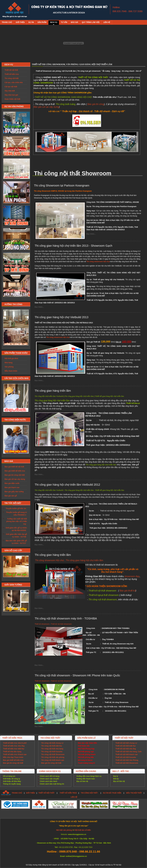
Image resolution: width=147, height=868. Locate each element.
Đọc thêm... (91, 234)
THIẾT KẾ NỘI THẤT (46, 793)
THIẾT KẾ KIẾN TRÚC (68, 793)
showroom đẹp (132, 576)
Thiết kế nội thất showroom (61, 624)
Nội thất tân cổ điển (83, 830)
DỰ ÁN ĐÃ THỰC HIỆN (112, 793)
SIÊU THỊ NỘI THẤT (134, 793)
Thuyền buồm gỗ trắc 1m (16, 509)
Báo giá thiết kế (128, 591)
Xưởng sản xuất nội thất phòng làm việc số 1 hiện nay (17, 521)
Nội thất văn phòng (64, 830)
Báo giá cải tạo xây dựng (46, 107)
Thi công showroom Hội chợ (50, 560)
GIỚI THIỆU (31, 793)
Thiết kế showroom (42, 624)
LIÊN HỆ (74, 797)
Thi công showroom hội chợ (98, 262)
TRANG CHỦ (17, 793)
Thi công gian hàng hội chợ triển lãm (84, 560)
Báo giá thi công (96, 104)
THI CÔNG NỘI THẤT (90, 793)
